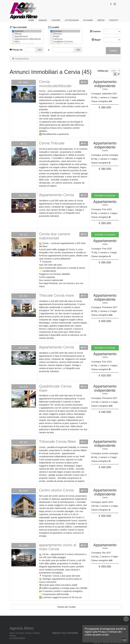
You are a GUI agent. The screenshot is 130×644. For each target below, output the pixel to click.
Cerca (113, 51)
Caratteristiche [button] (20, 59)
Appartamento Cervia (57, 195)
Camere (95, 31)
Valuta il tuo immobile (65, 633)
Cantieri (56, 20)
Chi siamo (88, 20)
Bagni (96, 40)
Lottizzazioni (72, 20)
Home (31, 20)
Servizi (101, 20)
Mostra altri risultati (67, 607)
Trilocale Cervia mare (57, 295)
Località (54, 27)
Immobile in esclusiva (105, 196)
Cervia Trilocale (52, 143)
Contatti (114, 20)
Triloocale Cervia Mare (58, 441)
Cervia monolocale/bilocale (55, 84)
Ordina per (104, 71)
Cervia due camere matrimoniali (55, 236)
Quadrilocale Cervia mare (55, 388)
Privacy (13, 636)
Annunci (43, 20)
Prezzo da (16, 50)
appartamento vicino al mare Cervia (58, 547)
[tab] (65, 59)
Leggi (124, 640)
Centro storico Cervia (56, 490)
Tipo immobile (18, 27)
